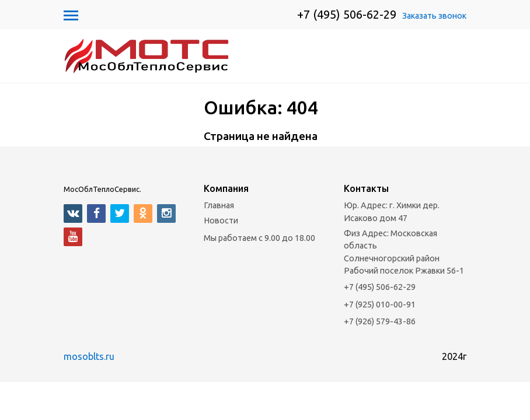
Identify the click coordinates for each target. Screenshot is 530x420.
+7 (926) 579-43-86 (380, 360)
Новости (221, 258)
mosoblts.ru (89, 394)
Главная (219, 244)
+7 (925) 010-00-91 (380, 342)
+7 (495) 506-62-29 (347, 14)
